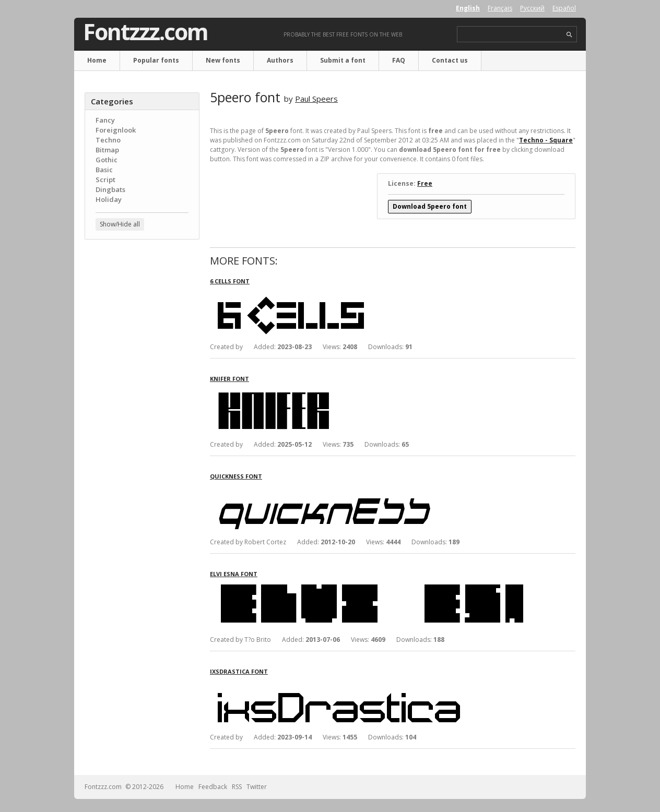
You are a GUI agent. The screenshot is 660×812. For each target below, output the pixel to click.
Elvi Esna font (234, 574)
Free (425, 183)
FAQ (399, 60)
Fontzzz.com (145, 32)
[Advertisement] (142, 415)
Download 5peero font (430, 206)
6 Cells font (230, 281)
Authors (280, 60)
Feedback (213, 787)
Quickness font (236, 476)
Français (500, 8)
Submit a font (343, 60)
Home (97, 60)
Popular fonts (156, 60)
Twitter (257, 787)
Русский (532, 8)
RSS (237, 787)
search (569, 35)
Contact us (450, 60)
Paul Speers (316, 99)
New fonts (223, 60)
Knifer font (229, 379)
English (468, 8)
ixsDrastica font (239, 671)
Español (564, 8)
